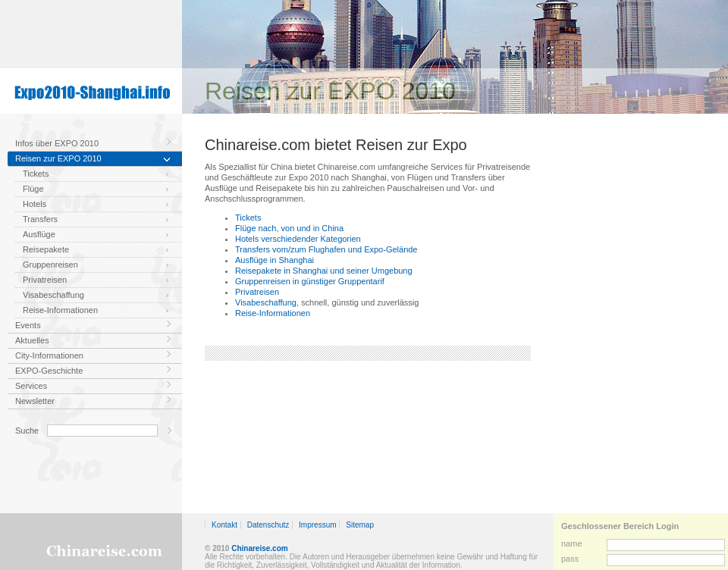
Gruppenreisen (50, 265)
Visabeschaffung (53, 295)
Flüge (33, 189)
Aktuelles (32, 340)
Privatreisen (45, 280)
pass (570, 559)
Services (31, 386)
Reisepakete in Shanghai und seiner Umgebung (324, 271)
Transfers (40, 219)
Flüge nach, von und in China (289, 228)
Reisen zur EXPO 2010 (58, 158)
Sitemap (360, 525)
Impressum (317, 525)
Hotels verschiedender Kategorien (298, 239)
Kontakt (224, 525)
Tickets (36, 174)
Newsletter (35, 401)
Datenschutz (268, 525)
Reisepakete (46, 249)
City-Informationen (49, 355)
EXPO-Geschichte (49, 371)
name (572, 543)
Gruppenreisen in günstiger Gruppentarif (310, 281)
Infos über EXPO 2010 (57, 143)
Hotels (35, 204)
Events (28, 325)
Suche (27, 431)
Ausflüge (39, 234)
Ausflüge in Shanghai (275, 260)
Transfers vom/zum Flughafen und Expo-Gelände (326, 249)
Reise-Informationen (60, 310)
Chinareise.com (259, 548)
